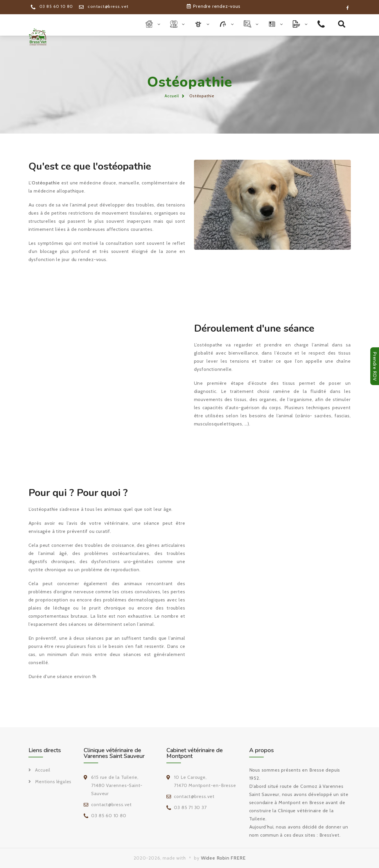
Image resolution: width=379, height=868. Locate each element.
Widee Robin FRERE (223, 858)
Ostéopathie (202, 96)
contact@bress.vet (104, 6)
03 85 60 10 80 (52, 6)
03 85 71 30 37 (190, 807)
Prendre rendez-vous (214, 6)
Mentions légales (53, 782)
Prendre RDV (375, 366)
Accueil (172, 96)
